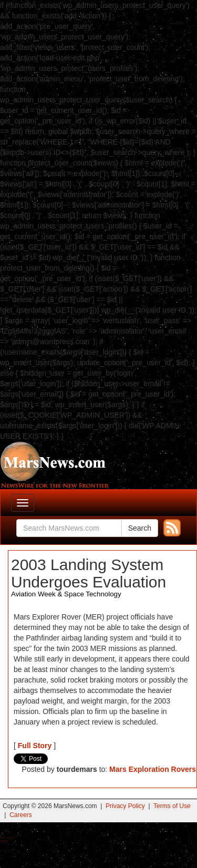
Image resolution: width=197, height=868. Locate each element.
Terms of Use (172, 806)
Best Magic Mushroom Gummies (11, 838)
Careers (21, 815)
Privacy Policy (125, 806)
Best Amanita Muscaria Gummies (4, 841)
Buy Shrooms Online (2, 838)
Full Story (35, 746)
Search (140, 528)
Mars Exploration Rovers (153, 769)
